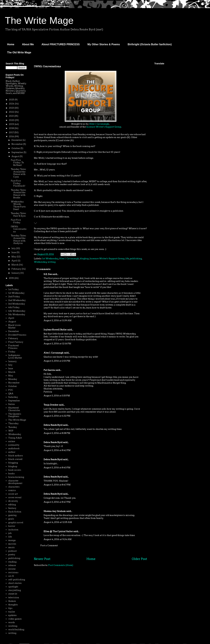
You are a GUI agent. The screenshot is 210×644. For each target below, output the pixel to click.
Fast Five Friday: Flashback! (18, 183)
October (16, 148)
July (14, 248)
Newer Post (42, 559)
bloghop (84, 259)
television (14, 598)
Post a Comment (49, 545)
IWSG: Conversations (19, 229)
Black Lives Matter (14, 326)
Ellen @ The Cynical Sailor (58, 531)
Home (11, 44)
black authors (16, 456)
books (11, 474)
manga (12, 540)
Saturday (13, 397)
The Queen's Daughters (15, 415)
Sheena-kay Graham (55, 511)
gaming (12, 515)
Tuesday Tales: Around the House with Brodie (18, 194)
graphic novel (16, 523)
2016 (12, 137)
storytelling (15, 590)
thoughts (13, 605)
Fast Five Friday (16, 221)
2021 (12, 116)
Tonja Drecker (51, 405)
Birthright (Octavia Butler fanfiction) (150, 44)
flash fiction (15, 512)
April (15, 261)
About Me (28, 44)
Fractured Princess (13, 347)
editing (12, 505)
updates (12, 615)
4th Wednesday (17, 311)
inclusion (13, 530)
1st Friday (13, 289)
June (14, 252)
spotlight (13, 587)
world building (16, 630)
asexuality (14, 445)
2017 (12, 132)
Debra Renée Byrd (53, 425)
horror (12, 526)
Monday (13, 379)
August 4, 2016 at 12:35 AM (58, 522)
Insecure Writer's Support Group (104, 127)
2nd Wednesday (17, 300)
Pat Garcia (49, 370)
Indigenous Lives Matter (15, 357)
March (15, 265)
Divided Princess (17, 335)
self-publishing (17, 580)
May (14, 257)
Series (12, 404)
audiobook (14, 448)
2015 (12, 278)
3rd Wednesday (17, 304)
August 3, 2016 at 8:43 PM (57, 468)
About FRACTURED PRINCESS (61, 44)
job (10, 533)
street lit (13, 594)
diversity (13, 501)
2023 (12, 108)
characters (14, 487)
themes (12, 601)
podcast (12, 551)
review (12, 569)
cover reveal (15, 497)
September (18, 152)
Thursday (13, 423)
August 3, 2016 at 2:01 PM (57, 361)
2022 (12, 112)
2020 (12, 120)
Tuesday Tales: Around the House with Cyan (18, 173)
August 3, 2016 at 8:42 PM (57, 450)
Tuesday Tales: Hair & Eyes (18, 215)
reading (12, 562)
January (16, 273)
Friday (12, 352)
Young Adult (15, 438)
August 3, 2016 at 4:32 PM (57, 416)
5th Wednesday (17, 314)
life (127, 259)
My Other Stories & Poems (104, 44)
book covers (15, 470)
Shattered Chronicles (14, 409)
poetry (12, 555)
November (17, 144)
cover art (13, 494)
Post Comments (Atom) (61, 565)
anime (12, 441)
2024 (12, 104)
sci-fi (11, 576)
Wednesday (40, 262)
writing (51, 262)
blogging (13, 463)
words (12, 622)
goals (11, 519)
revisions (13, 572)
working (13, 626)
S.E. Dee (48, 274)
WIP (11, 431)
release (12, 565)
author (12, 452)
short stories (15, 583)
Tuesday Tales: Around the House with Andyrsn (18, 239)
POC (11, 390)
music (11, 547)
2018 (12, 128)
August (16, 156)
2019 (12, 124)
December (17, 140)
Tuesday (13, 427)
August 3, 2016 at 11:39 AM (58, 320)
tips (10, 608)
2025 (12, 100)
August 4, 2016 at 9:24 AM (58, 539)
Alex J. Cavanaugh (99, 124)
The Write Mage (39, 20)
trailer (12, 612)
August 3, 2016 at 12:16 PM (57, 344)
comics (12, 490)
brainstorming (16, 477)
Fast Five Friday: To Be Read (17, 163)
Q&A (11, 394)
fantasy (12, 508)
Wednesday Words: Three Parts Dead (18, 205)
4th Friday (14, 307)
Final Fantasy (16, 342)
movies (12, 544)
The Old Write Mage (19, 52)
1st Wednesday (50, 259)
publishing (136, 259)
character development (15, 482)
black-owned (15, 459)
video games (15, 619)
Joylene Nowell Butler (55, 330)
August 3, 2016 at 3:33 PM (57, 396)
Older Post (139, 559)
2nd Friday (14, 297)
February (17, 269)
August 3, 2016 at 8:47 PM (57, 485)
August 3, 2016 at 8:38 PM (57, 433)
